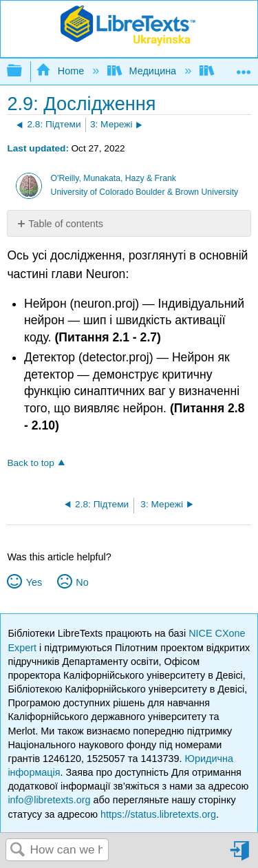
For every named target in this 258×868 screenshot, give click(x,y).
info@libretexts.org (49, 800)
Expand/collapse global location (244, 67)
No (82, 582)
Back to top (30, 463)
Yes (34, 582)
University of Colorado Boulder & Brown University (145, 192)
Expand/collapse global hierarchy (23, 71)
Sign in (241, 856)
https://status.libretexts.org (158, 814)
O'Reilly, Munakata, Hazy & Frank (114, 178)
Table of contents (66, 224)
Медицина (143, 71)
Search (18, 850)
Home (61, 71)
